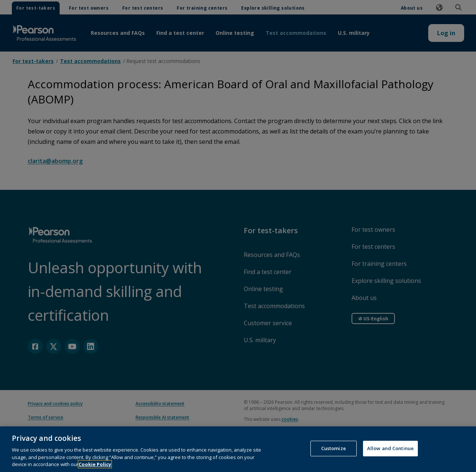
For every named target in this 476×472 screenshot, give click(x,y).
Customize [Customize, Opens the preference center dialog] (334, 462)
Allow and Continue (390, 462)
